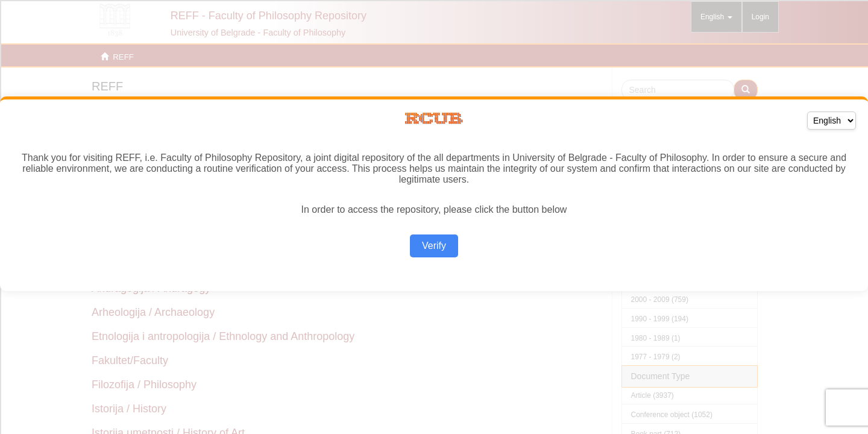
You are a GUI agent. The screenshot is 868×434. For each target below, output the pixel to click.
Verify (434, 246)
